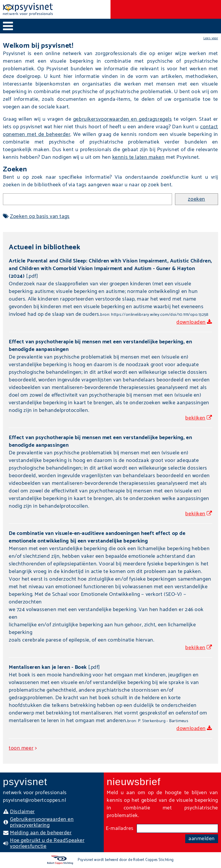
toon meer (21, 748)
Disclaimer (22, 812)
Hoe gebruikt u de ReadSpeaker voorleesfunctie (47, 843)
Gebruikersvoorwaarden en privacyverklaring (42, 822)
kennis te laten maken (138, 157)
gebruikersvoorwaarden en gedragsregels (123, 119)
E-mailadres (120, 828)
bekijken (195, 418)
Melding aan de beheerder (41, 833)
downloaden (191, 322)
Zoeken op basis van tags (40, 216)
